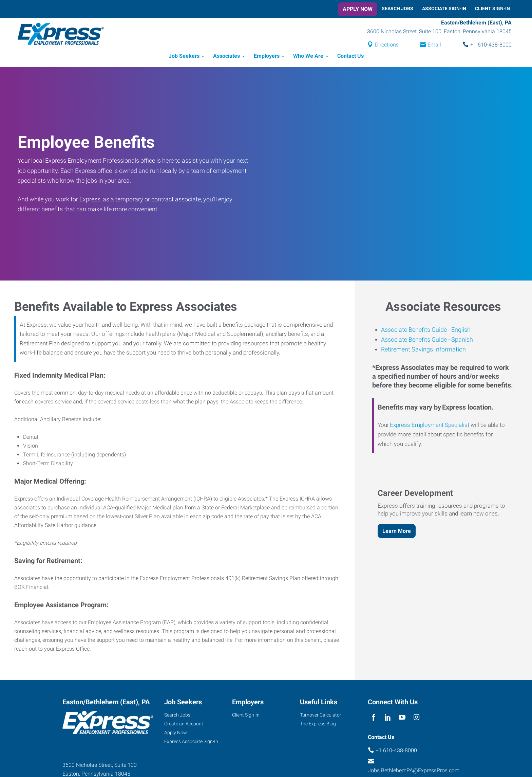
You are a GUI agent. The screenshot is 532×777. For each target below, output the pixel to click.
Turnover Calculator (321, 716)
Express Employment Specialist (430, 426)
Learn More (397, 532)
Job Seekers (184, 57)
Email (433, 45)
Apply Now (358, 9)
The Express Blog (318, 725)
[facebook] (373, 718)
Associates (226, 57)
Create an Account (184, 725)
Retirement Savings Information (423, 350)
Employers (267, 57)
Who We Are (308, 57)
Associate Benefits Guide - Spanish (427, 340)
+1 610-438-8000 (489, 45)
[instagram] (416, 718)
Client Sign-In (492, 8)
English (460, 330)
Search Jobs (397, 8)
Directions (385, 45)
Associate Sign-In (444, 8)
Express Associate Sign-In (191, 742)
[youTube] (402, 718)
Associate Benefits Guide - (415, 330)
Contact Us (350, 57)
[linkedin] (388, 718)
